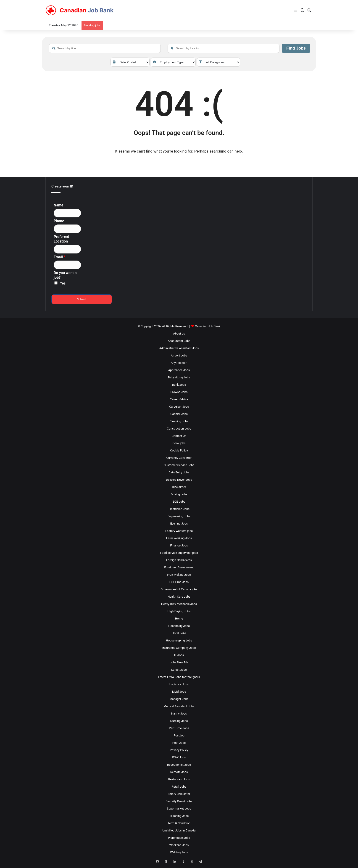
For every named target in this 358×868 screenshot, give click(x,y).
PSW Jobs (179, 757)
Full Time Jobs (179, 582)
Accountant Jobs (179, 341)
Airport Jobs (179, 355)
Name (58, 205)
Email (59, 257)
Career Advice (179, 399)
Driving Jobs (179, 494)
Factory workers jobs (179, 531)
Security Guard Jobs (179, 801)
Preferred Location (61, 239)
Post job (179, 735)
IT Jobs (179, 655)
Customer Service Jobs (179, 465)
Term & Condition (179, 823)
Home (179, 619)
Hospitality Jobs (179, 626)
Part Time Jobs (179, 728)
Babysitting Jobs (179, 377)
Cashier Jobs (179, 414)
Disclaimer (179, 487)
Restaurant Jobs (179, 779)
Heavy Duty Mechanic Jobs (179, 604)
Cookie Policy (179, 450)
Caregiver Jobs (179, 407)
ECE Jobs (179, 502)
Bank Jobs (179, 385)
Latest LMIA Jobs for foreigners (179, 677)
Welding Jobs (179, 852)
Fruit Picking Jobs (179, 575)
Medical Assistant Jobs (179, 706)
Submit (82, 299)
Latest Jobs (179, 670)
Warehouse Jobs (179, 838)
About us (179, 334)
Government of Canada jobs (179, 589)
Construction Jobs (179, 429)
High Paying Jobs (179, 611)
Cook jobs (179, 443)
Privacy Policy (179, 750)
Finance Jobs (179, 545)
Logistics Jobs (179, 684)
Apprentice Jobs (179, 370)
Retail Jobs (179, 787)
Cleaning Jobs (179, 421)
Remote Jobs (179, 772)
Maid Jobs (179, 692)
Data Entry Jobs (179, 472)
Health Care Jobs (179, 597)
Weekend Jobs (179, 845)
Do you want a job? (65, 275)
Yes (63, 283)
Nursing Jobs (179, 721)
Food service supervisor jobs (179, 553)
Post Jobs (179, 743)
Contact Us (179, 436)
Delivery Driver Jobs (179, 480)
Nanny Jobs (179, 714)
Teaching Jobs (179, 816)
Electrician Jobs (179, 509)
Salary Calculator (179, 794)
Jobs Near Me (179, 662)
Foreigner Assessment (179, 567)
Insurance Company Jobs (179, 648)
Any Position (179, 363)
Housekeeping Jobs (179, 640)
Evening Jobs (179, 524)
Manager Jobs (179, 699)
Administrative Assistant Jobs (179, 348)
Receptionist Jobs (179, 765)
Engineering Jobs (179, 516)
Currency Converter (179, 458)
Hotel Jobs (179, 633)
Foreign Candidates (179, 560)
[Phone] (67, 229)
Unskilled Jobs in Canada (179, 830)
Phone (59, 221)
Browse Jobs (179, 392)
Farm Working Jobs (179, 538)
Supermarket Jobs (179, 809)
